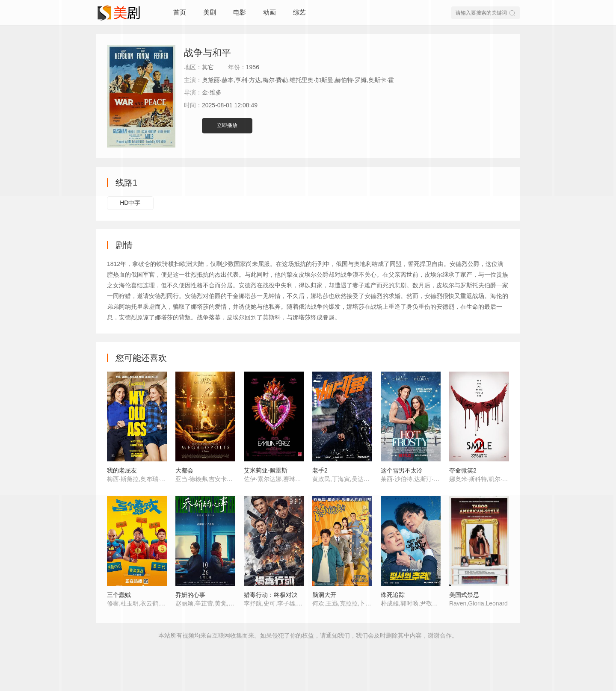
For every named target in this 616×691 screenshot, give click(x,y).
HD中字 (130, 203)
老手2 (320, 470)
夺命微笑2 (463, 470)
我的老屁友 (122, 470)
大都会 (184, 470)
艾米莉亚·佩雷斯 (266, 470)
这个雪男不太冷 (402, 470)
